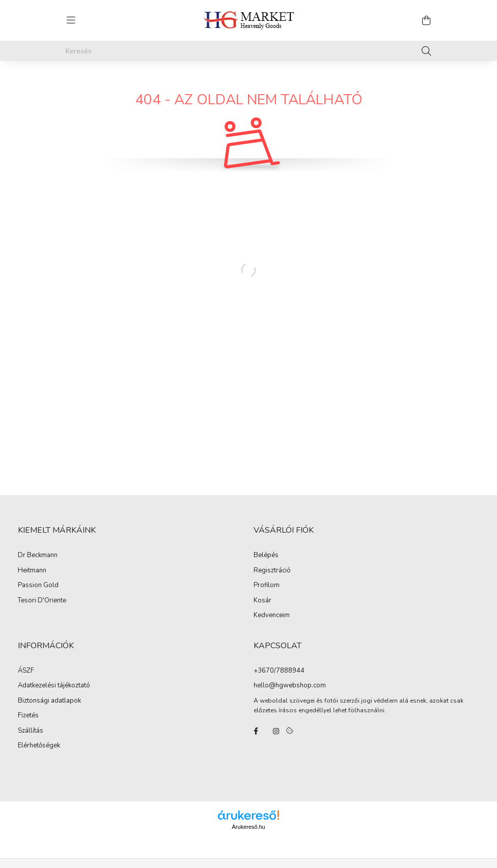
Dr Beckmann (38, 556)
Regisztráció (272, 571)
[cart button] (426, 20)
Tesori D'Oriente (42, 601)
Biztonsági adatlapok (49, 701)
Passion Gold (38, 586)
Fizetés (28, 716)
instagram (276, 731)
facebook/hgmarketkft (256, 731)
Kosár (263, 601)
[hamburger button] (71, 20)
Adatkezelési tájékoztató (54, 686)
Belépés (266, 556)
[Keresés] (248, 51)
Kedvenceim (272, 616)
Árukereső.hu (248, 827)
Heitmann (32, 571)
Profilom (267, 586)
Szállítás (31, 731)
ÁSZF (26, 671)
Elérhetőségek (39, 746)
